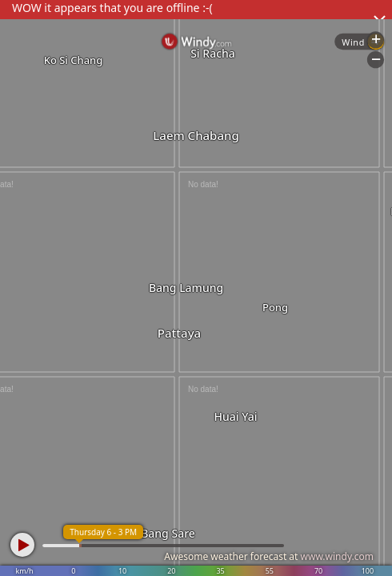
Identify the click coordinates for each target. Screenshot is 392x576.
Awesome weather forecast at (269, 556)
